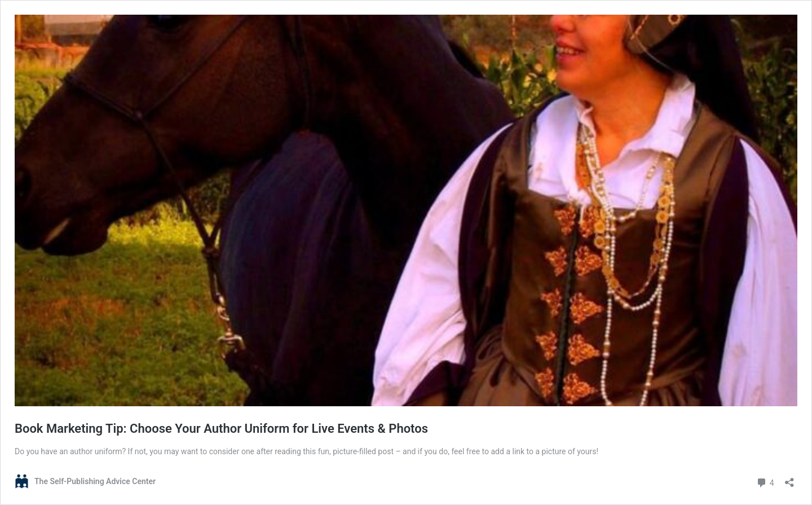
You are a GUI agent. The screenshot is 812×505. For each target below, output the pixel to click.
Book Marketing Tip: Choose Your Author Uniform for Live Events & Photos (221, 429)
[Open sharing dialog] (789, 479)
